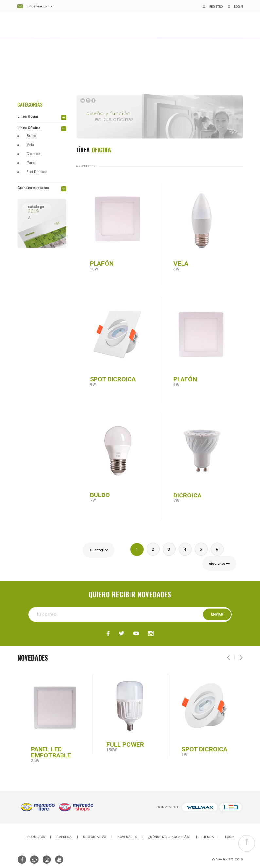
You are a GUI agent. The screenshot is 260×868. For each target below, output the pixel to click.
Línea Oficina (29, 128)
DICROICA (187, 495)
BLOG (58, 34)
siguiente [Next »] (219, 564)
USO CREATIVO (95, 837)
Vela (30, 145)
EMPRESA (39, 34)
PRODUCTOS (35, 837)
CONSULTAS (163, 34)
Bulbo (31, 136)
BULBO (100, 495)
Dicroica (34, 154)
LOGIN (230, 837)
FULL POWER (125, 745)
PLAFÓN (102, 263)
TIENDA (208, 837)
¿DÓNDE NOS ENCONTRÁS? (121, 34)
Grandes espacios (33, 188)
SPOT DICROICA (113, 379)
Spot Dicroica (37, 172)
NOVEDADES (79, 34)
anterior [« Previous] (99, 550)
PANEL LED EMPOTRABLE (51, 752)
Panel (32, 163)
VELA (182, 263)
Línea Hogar (28, 117)
